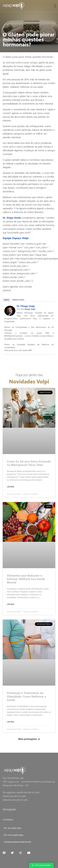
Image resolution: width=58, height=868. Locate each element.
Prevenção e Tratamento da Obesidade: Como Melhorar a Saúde (26, 696)
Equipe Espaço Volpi (16, 238)
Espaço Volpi (30, 309)
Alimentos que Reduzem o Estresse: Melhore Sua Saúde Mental (26, 579)
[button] (55, 6)
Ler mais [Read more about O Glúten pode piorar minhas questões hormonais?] (10, 487)
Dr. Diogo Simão (12, 218)
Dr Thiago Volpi (26, 306)
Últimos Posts (18, 300)
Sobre (7, 300)
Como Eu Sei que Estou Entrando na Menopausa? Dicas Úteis (29, 463)
